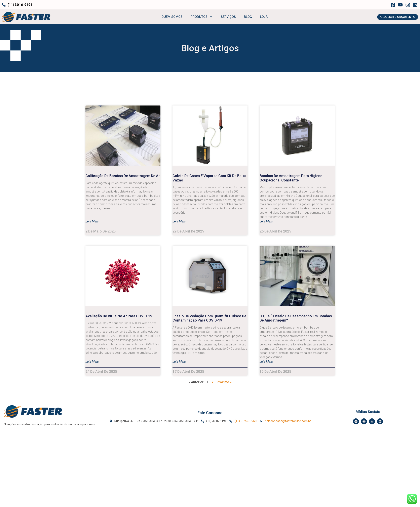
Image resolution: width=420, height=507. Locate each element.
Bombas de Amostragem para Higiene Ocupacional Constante (291, 178)
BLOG (246, 17)
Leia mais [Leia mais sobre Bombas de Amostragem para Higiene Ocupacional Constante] (266, 222)
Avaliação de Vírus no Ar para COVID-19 (119, 316)
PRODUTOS (200, 17)
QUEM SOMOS (171, 17)
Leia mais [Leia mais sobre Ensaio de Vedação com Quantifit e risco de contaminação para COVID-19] (179, 362)
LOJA (262, 17)
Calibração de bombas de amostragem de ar (123, 176)
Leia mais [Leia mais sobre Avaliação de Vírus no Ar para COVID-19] (92, 362)
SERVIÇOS (227, 17)
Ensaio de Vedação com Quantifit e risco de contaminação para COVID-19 (209, 318)
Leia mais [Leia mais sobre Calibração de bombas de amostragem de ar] (92, 222)
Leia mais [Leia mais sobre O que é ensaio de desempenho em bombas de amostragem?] (266, 362)
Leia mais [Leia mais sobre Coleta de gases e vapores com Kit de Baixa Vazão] (179, 222)
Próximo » (224, 382)
